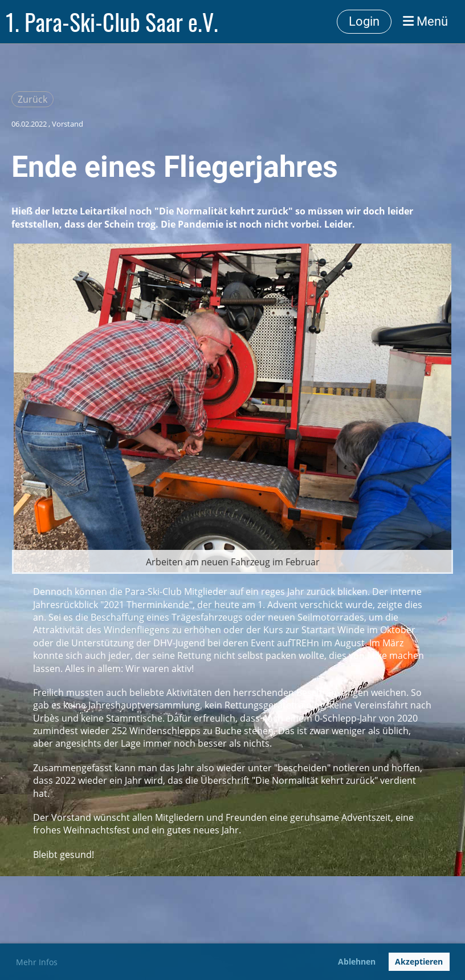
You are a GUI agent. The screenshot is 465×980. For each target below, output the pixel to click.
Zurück (32, 99)
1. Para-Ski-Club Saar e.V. (112, 22)
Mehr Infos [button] (37, 962)
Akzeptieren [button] (419, 961)
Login (364, 21)
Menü (425, 21)
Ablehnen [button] (357, 961)
